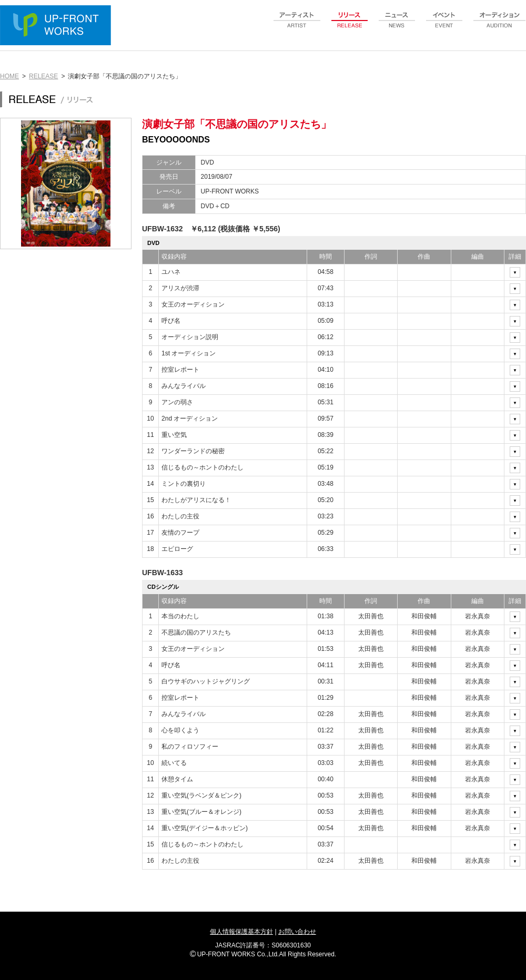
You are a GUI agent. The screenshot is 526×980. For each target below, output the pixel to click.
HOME (9, 76)
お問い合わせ (297, 932)
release (350, 26)
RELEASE (43, 76)
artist (297, 26)
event (444, 26)
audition (500, 26)
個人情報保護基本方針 (241, 932)
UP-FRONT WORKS (58, 26)
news (397, 26)
